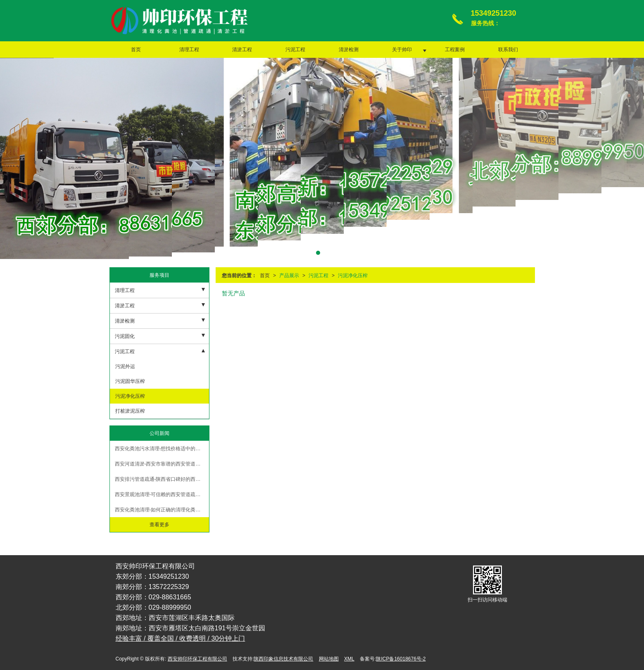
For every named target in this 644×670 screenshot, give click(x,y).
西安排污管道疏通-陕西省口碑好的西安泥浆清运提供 (162, 479)
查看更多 (159, 525)
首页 (136, 50)
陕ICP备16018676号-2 (401, 659)
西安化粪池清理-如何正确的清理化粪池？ (160, 510)
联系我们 (508, 50)
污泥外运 (125, 366)
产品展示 (289, 276)
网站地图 (329, 659)
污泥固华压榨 (130, 381)
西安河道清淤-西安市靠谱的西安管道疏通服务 (162, 464)
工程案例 (455, 50)
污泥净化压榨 (353, 276)
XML (349, 659)
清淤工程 (242, 50)
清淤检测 (349, 50)
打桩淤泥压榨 (130, 411)
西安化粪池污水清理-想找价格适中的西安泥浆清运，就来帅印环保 (162, 449)
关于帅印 (402, 50)
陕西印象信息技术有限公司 (283, 659)
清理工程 (189, 50)
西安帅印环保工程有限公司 (197, 659)
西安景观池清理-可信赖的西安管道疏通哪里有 (162, 494)
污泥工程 (295, 50)
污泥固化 (125, 336)
